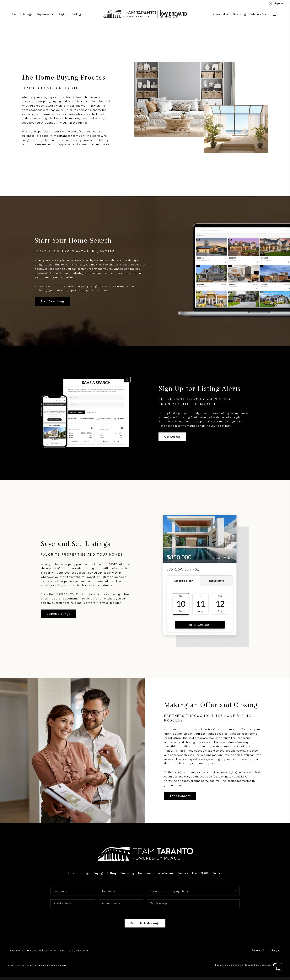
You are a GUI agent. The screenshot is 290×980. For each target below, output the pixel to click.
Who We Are (258, 14)
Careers (183, 873)
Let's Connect (180, 796)
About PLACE (200, 873)
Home (71, 873)
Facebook (258, 950)
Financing (239, 14)
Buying (63, 14)
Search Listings (22, 14)
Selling (76, 14)
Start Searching (52, 301)
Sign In (276, 3)
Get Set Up (172, 437)
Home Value (220, 14)
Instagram (275, 950)
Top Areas (45, 14)
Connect (218, 873)
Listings (84, 873)
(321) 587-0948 (79, 951)
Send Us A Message (145, 923)
